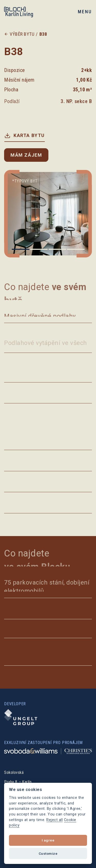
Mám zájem (26, 155)
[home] (23, 12)
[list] (48, 214)
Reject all (55, 820)
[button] (84, 12)
